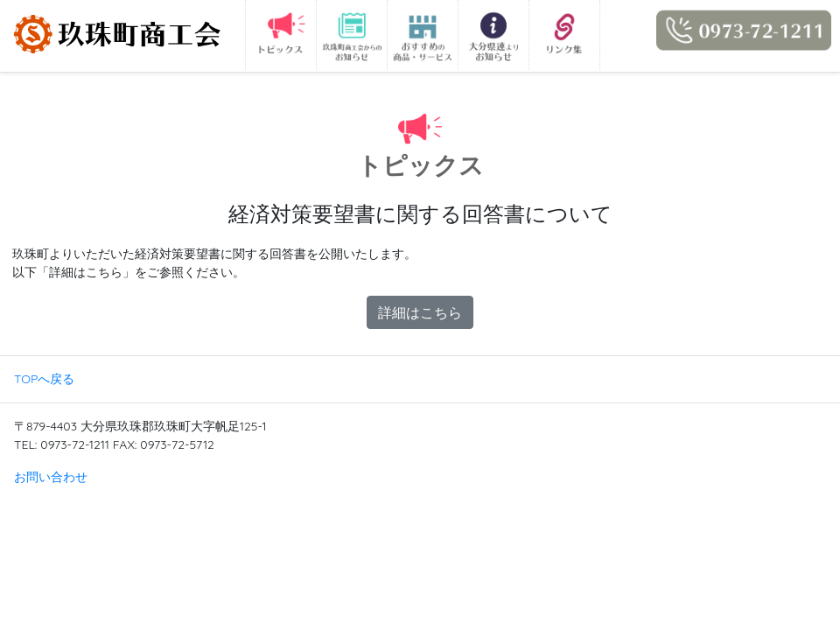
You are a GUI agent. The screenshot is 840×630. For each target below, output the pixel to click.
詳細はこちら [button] (420, 312)
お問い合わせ (51, 477)
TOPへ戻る (44, 379)
